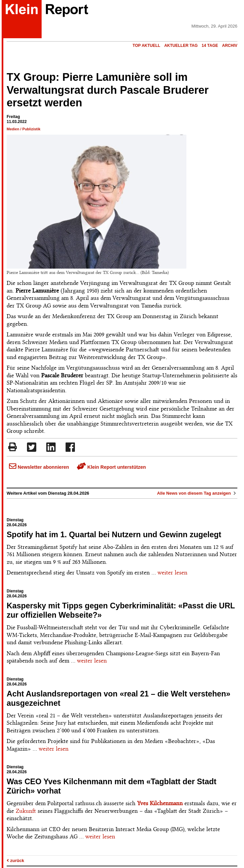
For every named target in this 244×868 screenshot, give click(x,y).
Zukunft (26, 811)
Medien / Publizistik (23, 129)
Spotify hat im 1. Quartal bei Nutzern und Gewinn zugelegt (114, 535)
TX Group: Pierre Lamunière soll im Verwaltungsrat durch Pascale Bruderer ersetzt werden (108, 90)
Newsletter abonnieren (39, 467)
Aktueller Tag (181, 46)
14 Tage (210, 46)
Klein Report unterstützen (111, 467)
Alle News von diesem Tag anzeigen (197, 493)
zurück (15, 861)
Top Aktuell (146, 46)
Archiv (230, 46)
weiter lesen (172, 572)
